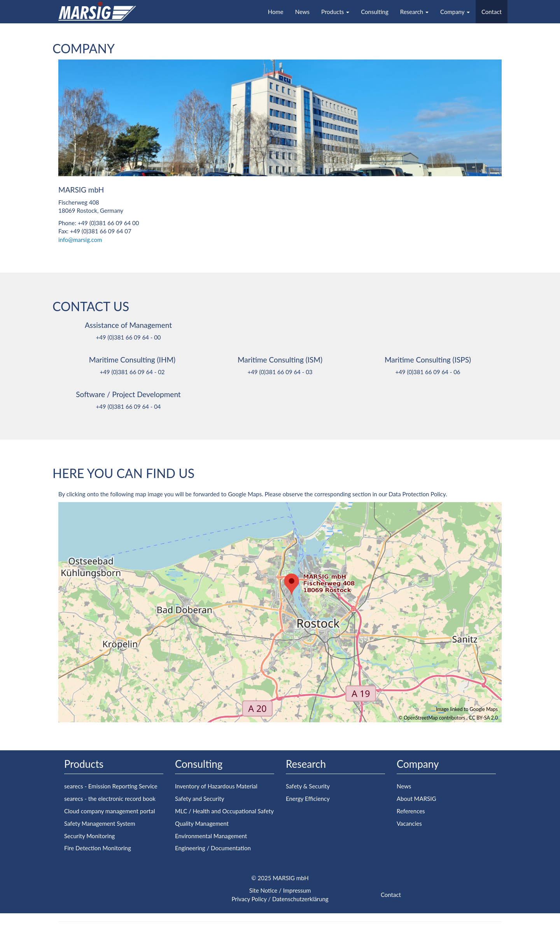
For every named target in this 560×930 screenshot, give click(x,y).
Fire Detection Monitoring (98, 848)
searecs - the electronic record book (110, 799)
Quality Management (202, 823)
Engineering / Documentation (213, 848)
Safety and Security (200, 799)
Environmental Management (211, 836)
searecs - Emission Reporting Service (111, 786)
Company (455, 12)
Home (276, 12)
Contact (492, 12)
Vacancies (409, 823)
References (411, 811)
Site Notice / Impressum (280, 890)
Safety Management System (100, 823)
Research (414, 12)
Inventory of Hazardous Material (216, 786)
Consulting (375, 12)
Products (335, 12)
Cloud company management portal (110, 811)
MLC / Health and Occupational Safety (224, 811)
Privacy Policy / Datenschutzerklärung (280, 899)
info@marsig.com (80, 240)
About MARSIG (416, 799)
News (302, 12)
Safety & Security (308, 786)
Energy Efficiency (308, 799)
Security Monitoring (89, 836)
